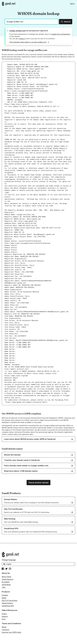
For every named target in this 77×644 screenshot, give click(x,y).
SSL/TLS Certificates (10, 600)
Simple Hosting (7, 603)
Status (4, 614)
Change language (9, 560)
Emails (4, 598)
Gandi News (6, 585)
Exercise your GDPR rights (12, 632)
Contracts (5, 630)
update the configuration (61, 34)
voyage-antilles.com (17, 31)
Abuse (4, 627)
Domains (5, 595)
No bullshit (6, 582)
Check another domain (38, 483)
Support (5, 616)
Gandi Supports (8, 579)
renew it (22, 39)
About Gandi (6, 577)
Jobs (4, 587)
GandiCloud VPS (8, 606)
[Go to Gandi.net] (9, 4)
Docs (4, 619)
